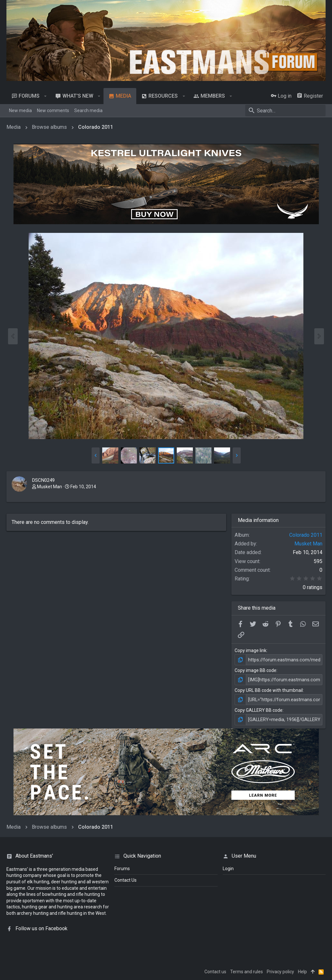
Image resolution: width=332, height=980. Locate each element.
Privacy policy (280, 970)
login (228, 867)
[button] (45, 96)
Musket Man (49, 487)
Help (302, 970)
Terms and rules (247, 970)
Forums (122, 867)
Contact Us (126, 879)
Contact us (215, 970)
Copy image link (251, 650)
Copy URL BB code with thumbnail (269, 690)
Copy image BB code (256, 670)
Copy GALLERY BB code (259, 709)
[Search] (285, 110)
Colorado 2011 (306, 535)
